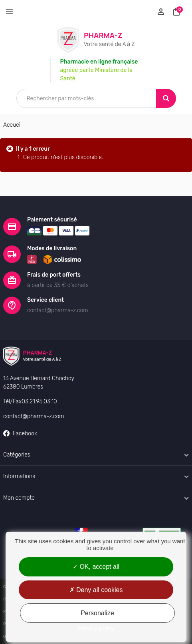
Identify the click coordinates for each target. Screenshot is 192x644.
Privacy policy (96, 628)
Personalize (97, 613)
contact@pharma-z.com (34, 416)
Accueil (12, 125)
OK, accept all (96, 567)
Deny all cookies (96, 590)
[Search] (166, 98)
